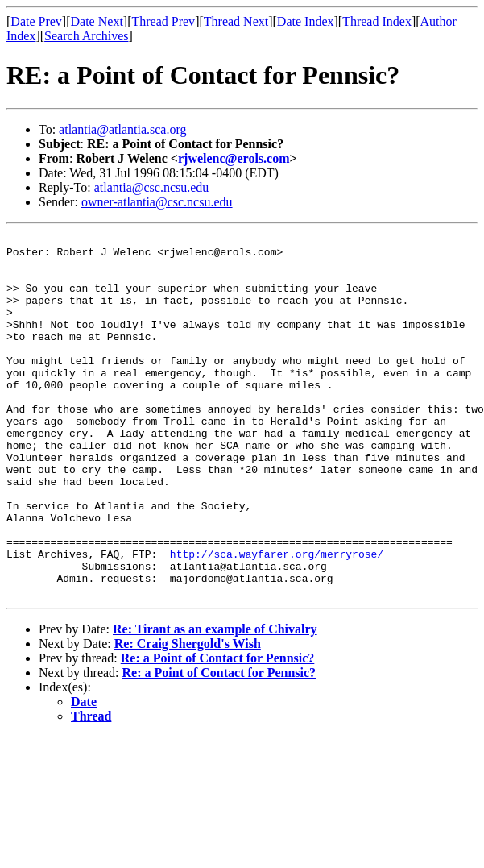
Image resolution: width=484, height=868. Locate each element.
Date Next (97, 21)
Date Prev (36, 21)
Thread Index (377, 21)
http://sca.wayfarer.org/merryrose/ (277, 619)
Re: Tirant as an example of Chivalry (215, 702)
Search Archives (86, 36)
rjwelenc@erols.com (234, 158)
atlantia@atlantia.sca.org (122, 129)
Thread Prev (163, 21)
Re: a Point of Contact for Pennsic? (218, 731)
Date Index (306, 21)
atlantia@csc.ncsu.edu (152, 187)
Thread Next (236, 21)
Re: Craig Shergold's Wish (188, 716)
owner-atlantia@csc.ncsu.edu (157, 202)
